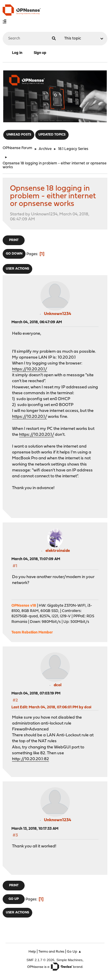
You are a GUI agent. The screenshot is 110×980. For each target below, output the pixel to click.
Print (14, 240)
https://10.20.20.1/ (30, 369)
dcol (58, 685)
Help (32, 952)
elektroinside (58, 551)
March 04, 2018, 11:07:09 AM (36, 559)
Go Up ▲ (74, 952)
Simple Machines (69, 960)
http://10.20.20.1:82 (31, 759)
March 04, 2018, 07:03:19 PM (36, 693)
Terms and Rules (51, 952)
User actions (17, 269)
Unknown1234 (58, 314)
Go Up (14, 899)
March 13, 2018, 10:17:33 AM (35, 829)
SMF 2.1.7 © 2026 (40, 960)
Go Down (14, 254)
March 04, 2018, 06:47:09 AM (37, 322)
